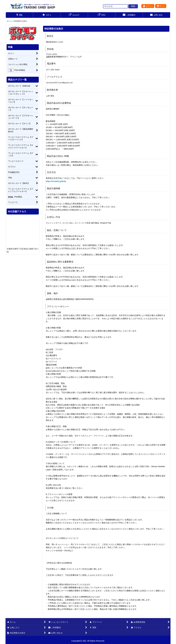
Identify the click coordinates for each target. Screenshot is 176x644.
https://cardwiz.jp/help (56, 181)
